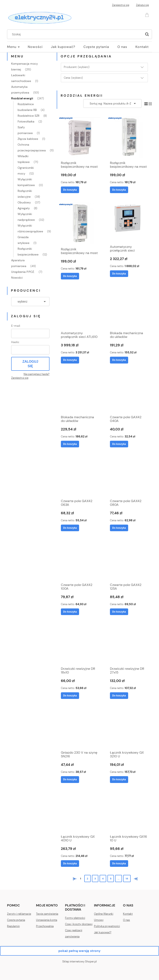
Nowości (17, 278)
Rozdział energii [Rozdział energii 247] (22, 98)
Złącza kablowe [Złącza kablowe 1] (28, 139)
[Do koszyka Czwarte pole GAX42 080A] (119, 528)
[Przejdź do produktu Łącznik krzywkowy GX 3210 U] (129, 728)
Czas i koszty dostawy (79, 924)
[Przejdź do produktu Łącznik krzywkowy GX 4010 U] (80, 812)
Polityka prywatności (107, 926)
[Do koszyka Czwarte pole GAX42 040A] (119, 444)
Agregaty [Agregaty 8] (24, 208)
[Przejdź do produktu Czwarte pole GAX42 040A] (129, 392)
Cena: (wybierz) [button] (73, 78)
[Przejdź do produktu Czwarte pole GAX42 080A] (129, 476)
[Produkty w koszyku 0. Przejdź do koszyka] (148, 15)
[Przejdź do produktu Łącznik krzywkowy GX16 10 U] (129, 812)
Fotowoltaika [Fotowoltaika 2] (26, 121)
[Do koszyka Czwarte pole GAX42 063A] (70, 528)
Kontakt (128, 914)
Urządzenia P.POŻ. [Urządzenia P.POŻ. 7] (23, 272)
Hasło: (15, 342)
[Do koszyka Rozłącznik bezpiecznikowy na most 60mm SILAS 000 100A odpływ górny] (70, 276)
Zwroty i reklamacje (19, 914)
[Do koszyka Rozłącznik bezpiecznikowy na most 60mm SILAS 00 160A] (70, 190)
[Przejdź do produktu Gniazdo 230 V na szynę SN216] (80, 728)
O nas (126, 920)
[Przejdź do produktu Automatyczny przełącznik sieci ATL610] (80, 308)
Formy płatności (75, 918)
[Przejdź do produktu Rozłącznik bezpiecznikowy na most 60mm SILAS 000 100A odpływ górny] (80, 223)
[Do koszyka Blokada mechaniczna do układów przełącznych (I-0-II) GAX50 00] (119, 360)
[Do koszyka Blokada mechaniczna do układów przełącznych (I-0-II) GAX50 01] (70, 444)
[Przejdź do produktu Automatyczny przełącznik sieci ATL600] (129, 222)
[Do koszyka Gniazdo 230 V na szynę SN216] (70, 779)
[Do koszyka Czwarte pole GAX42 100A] (70, 612)
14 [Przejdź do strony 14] (127, 879)
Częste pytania (16, 920)
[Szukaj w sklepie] (76, 34)
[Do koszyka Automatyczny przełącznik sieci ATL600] (119, 274)
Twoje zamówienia (47, 914)
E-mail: (16, 326)
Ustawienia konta (47, 920)
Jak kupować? (103, 932)
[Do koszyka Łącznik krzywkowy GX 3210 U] (119, 779)
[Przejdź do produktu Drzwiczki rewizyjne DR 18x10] (80, 644)
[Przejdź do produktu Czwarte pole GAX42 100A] (80, 560)
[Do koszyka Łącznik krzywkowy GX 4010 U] (70, 864)
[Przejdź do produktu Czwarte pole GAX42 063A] (80, 476)
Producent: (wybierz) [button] (77, 67)
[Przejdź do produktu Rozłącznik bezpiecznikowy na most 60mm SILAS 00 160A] (80, 137)
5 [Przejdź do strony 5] (111, 879)
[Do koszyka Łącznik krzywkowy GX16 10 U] (119, 864)
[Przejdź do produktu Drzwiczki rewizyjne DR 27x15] (129, 644)
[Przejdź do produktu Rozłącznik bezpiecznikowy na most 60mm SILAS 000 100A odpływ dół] (129, 137)
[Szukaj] (147, 34)
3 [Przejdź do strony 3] (95, 879)
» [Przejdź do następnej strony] (135, 878)
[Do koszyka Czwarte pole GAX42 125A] (119, 612)
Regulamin (13, 926)
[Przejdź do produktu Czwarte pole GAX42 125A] (129, 560)
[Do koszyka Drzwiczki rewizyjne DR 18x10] (70, 696)
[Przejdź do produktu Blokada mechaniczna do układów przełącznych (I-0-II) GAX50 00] (129, 308)
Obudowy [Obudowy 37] (24, 202)
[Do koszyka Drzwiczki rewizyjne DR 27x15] (119, 696)
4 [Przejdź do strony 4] (103, 879)
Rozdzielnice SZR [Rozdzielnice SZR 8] (28, 116)
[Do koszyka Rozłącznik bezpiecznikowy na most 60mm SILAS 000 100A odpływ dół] (119, 190)
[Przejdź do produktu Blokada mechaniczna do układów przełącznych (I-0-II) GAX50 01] (80, 392)
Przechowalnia (45, 926)
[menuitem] (17, 47)
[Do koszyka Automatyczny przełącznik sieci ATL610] (70, 360)
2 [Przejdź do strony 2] (87, 879)
